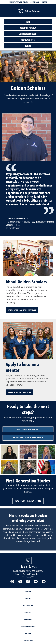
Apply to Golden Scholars (28, 429)
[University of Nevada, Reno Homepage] (28, 560)
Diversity (28, 612)
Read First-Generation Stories (28, 501)
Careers (28, 598)
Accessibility (28, 605)
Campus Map (28, 640)
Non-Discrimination (28, 626)
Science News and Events (18, 2)
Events (28, 46)
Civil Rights (28, 619)
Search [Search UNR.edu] (44, 2)
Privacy (28, 633)
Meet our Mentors (28, 40)
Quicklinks (35, 2)
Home (28, 22)
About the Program (28, 28)
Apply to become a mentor (19, 392)
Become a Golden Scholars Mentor (28, 437)
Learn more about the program (22, 310)
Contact (28, 591)
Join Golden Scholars (28, 34)
